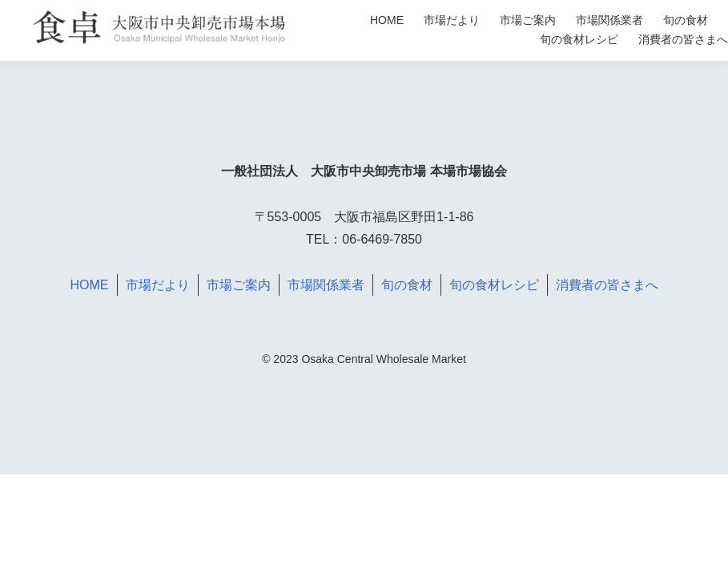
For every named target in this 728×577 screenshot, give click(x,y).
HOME (387, 20)
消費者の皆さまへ (683, 39)
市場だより (452, 20)
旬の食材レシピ (579, 39)
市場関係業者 (609, 20)
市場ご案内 (528, 20)
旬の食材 (686, 20)
